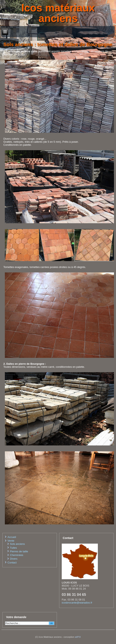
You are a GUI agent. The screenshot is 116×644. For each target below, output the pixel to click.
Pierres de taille (19, 551)
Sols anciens (17, 544)
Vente (11, 541)
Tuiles (13, 548)
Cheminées (17, 555)
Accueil (12, 537)
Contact (12, 563)
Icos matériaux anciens (58, 13)
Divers (14, 559)
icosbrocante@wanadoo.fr (77, 603)
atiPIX (78, 637)
